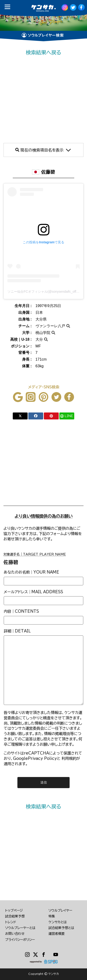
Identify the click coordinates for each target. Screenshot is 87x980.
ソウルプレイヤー (60, 910)
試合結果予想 (15, 916)
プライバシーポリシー (20, 940)
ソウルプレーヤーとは (20, 928)
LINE (67, 416)
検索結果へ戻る (44, 52)
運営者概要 (57, 934)
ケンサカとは (58, 922)
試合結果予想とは (61, 928)
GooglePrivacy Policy (35, 758)
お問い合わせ (15, 934)
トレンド (11, 922)
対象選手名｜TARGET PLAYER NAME (35, 554)
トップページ (14, 910)
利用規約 (69, 758)
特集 (52, 916)
